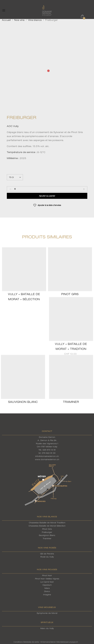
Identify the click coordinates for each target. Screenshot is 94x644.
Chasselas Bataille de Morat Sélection (47, 526)
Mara (47, 588)
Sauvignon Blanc (23, 402)
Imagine (47, 595)
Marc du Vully (47, 628)
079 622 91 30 (49, 453)
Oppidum (47, 585)
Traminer (71, 402)
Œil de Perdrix (47, 554)
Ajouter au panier (47, 196)
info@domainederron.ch (47, 456)
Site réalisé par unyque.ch (67, 642)
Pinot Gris (70, 294)
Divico (47, 591)
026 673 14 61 (49, 450)
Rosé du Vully (47, 557)
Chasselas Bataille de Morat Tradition (47, 523)
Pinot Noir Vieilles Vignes (47, 579)
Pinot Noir (47, 575)
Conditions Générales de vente (26, 642)
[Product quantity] (15, 189)
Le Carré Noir (47, 582)
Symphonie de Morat (47, 613)
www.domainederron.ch (47, 459)
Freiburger (47, 532)
